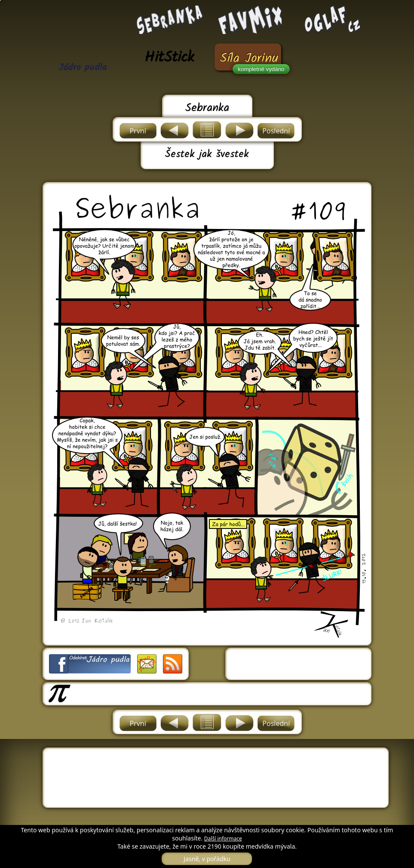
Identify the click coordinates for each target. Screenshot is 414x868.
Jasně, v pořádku (207, 859)
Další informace (223, 839)
